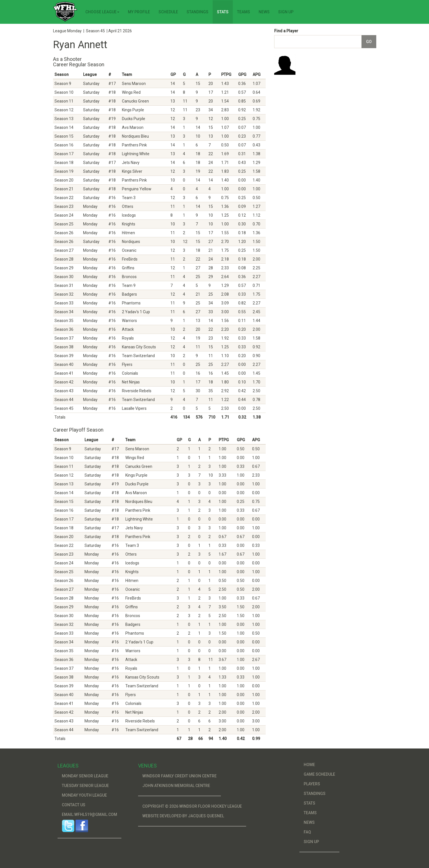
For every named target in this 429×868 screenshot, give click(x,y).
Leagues (68, 766)
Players (312, 784)
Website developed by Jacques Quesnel (183, 816)
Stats (223, 12)
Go (369, 42)
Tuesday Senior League (85, 786)
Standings (197, 12)
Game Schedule (319, 774)
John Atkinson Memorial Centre (176, 786)
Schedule (168, 12)
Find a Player (286, 31)
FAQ (307, 832)
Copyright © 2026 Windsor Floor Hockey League (192, 806)
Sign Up (286, 12)
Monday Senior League (85, 776)
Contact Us (74, 805)
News (264, 12)
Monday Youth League (84, 795)
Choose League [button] (102, 12)
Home (309, 765)
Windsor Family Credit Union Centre (179, 776)
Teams (244, 12)
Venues (147, 766)
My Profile (139, 12)
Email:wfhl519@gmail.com (89, 814)
